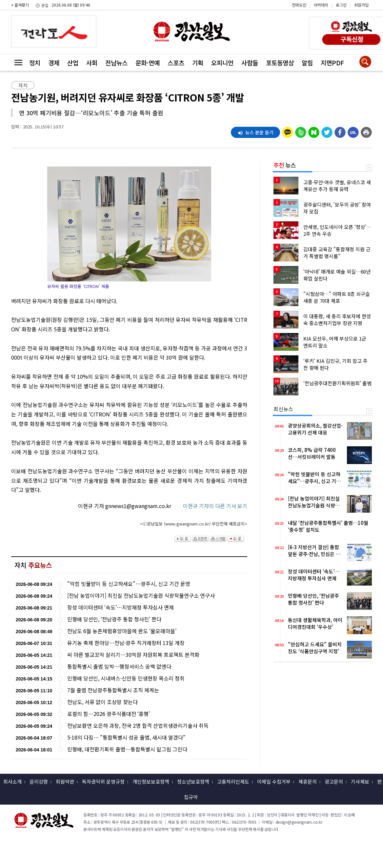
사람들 (250, 63)
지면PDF (332, 63)
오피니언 (222, 63)
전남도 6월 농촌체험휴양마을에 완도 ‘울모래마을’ (122, 631)
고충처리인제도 (233, 781)
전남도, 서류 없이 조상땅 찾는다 (102, 702)
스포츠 (176, 63)
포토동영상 (280, 63)
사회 (92, 63)
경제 (54, 63)
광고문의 (334, 781)
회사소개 (12, 781)
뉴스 (285, 165)
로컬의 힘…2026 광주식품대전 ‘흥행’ (109, 714)
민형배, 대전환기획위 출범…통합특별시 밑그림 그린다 (127, 749)
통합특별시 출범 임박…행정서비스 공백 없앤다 (119, 667)
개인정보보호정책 (151, 781)
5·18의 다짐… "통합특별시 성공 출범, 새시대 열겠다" (126, 737)
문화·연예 (148, 63)
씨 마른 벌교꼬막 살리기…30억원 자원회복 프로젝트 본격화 (133, 655)
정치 (35, 63)
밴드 (327, 18)
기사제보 (360, 781)
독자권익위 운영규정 (103, 781)
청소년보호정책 (193, 781)
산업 (73, 63)
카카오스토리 (327, 8)
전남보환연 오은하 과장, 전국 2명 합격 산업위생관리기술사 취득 (138, 726)
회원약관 (65, 781)
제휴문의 (308, 781)
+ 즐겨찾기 (20, 5)
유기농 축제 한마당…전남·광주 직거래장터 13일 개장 (126, 643)
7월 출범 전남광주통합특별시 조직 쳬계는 (113, 690)
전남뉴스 (116, 63)
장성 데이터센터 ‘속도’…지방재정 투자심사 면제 (121, 607)
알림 (307, 63)
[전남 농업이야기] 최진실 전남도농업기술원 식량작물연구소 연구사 (141, 596)
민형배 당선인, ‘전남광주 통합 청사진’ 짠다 (114, 619)
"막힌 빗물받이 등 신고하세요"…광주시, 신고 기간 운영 (129, 584)
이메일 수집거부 (274, 781)
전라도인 (299, 5)
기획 (198, 63)
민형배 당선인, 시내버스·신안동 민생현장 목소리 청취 (126, 678)
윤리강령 (39, 781)
